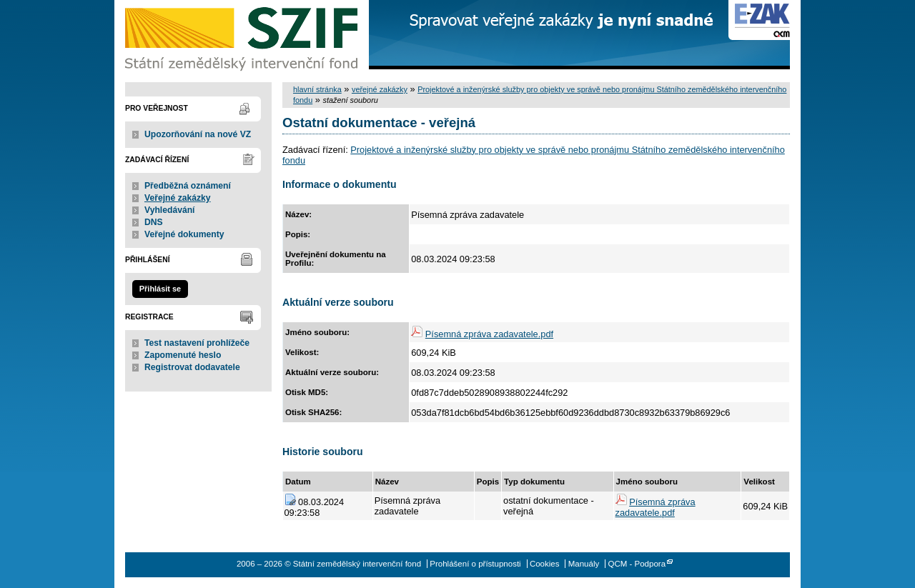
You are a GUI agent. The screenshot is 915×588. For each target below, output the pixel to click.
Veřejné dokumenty (184, 234)
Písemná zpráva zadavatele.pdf (489, 334)
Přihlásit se (160, 289)
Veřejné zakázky (178, 198)
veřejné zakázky (380, 89)
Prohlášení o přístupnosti (475, 564)
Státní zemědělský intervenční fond (243, 36)
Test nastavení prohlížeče (197, 343)
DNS (154, 222)
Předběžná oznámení (188, 186)
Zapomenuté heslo (183, 355)
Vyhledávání (170, 210)
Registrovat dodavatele (192, 367)
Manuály (584, 564)
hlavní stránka (317, 89)
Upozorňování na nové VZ (198, 134)
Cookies (545, 564)
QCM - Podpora (637, 564)
